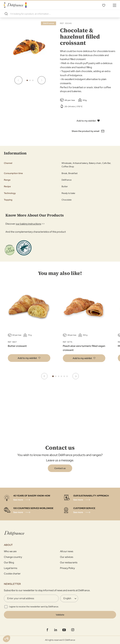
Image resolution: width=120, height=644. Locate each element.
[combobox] (60, 14)
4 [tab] (61, 376)
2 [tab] (56, 376)
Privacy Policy (67, 568)
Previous (44, 376)
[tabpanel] (84, 325)
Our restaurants (69, 562)
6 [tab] (67, 376)
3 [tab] (59, 376)
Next (76, 376)
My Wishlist (104, 5)
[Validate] (60, 615)
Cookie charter (12, 574)
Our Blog (9, 562)
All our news (67, 551)
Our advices (67, 557)
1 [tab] (53, 376)
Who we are (10, 551)
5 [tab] (64, 376)
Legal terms (11, 568)
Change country (13, 557)
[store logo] (15, 5)
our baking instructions (28, 224)
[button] (18, 80)
